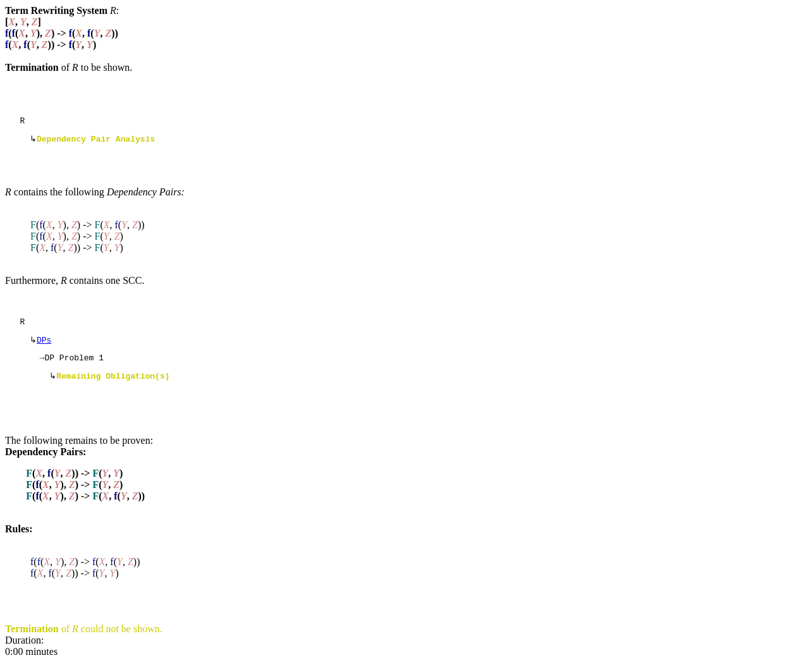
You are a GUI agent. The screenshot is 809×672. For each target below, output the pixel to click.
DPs (44, 346)
